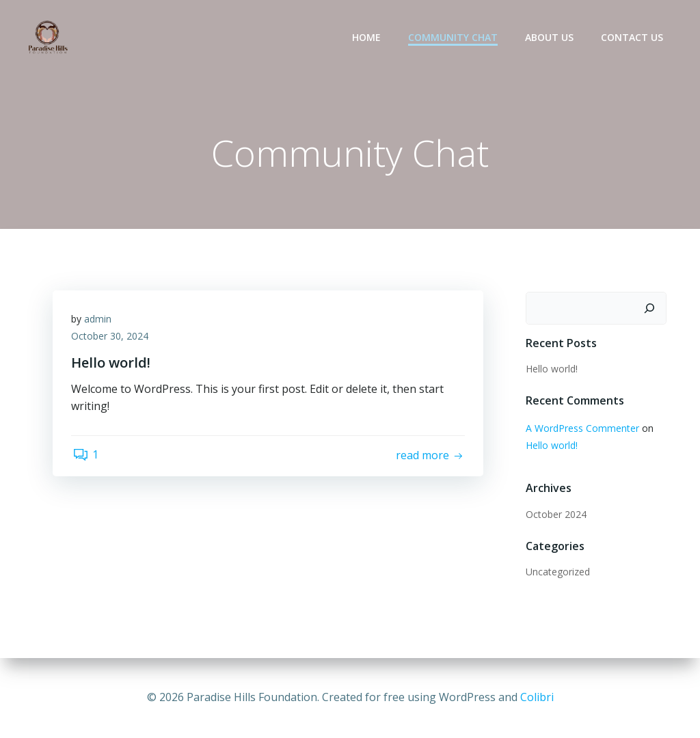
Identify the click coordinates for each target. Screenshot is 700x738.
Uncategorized (556, 572)
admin (100, 322)
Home (368, 38)
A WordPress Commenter (581, 429)
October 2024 (555, 515)
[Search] (651, 309)
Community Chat (454, 38)
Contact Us (633, 38)
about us (551, 38)
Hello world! (550, 369)
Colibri (537, 697)
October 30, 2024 (112, 339)
